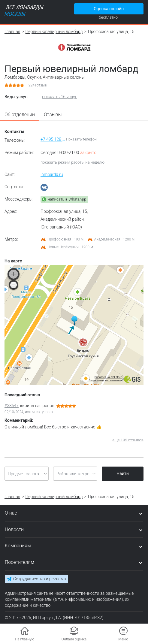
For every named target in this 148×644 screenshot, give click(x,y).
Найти (123, 473)
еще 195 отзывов (128, 440)
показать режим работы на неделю (72, 162)
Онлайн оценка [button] (74, 639)
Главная (12, 32)
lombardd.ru (52, 174)
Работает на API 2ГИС (109, 377)
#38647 (12, 406)
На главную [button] (25, 639)
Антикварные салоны (64, 77)
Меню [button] (123, 639)
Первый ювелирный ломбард (54, 32)
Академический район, (63, 219)
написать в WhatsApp (67, 199)
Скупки (34, 77)
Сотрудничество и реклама (39, 579)
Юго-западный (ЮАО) (61, 227)
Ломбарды (15, 77)
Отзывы (53, 115)
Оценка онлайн (109, 9)
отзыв (38, 85)
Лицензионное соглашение (106, 380)
